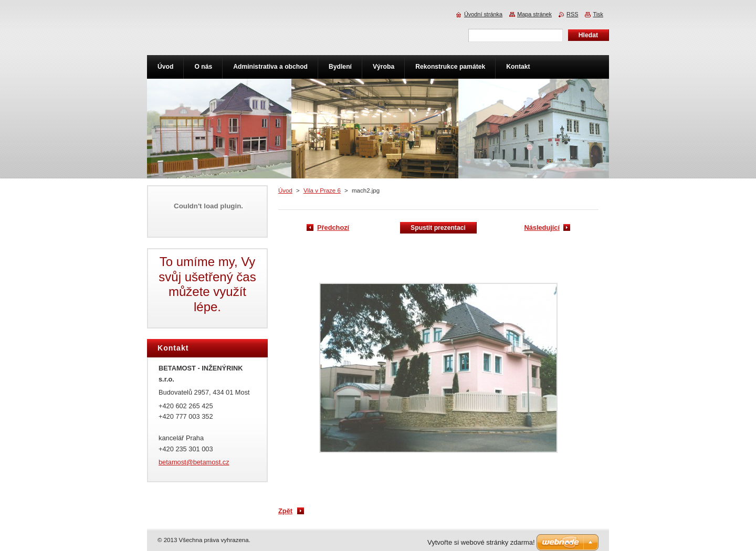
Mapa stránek (534, 14)
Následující (542, 227)
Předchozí (333, 227)
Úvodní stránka (483, 14)
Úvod (285, 190)
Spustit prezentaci (438, 228)
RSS (572, 14)
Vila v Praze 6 (322, 190)
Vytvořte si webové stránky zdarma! (481, 542)
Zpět (285, 511)
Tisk (598, 14)
